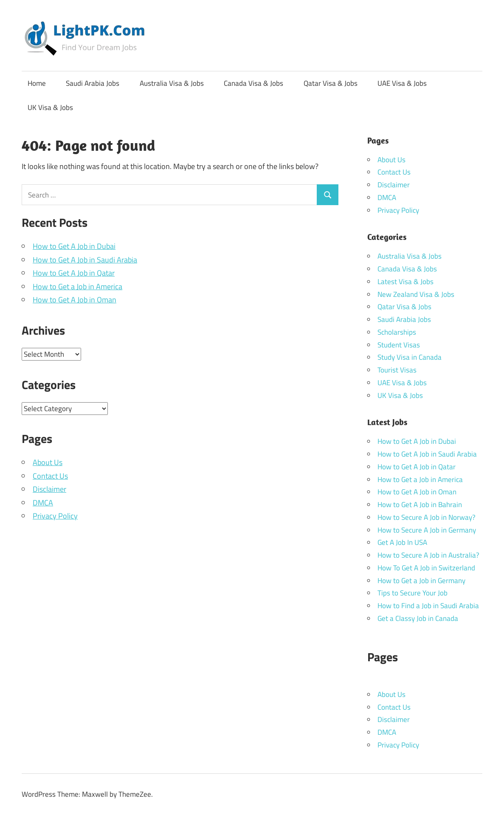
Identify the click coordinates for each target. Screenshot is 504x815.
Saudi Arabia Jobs (93, 83)
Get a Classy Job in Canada (418, 618)
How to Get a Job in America (77, 286)
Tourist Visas (397, 370)
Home (37, 83)
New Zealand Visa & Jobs (416, 294)
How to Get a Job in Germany (421, 581)
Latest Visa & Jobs (405, 282)
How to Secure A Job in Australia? (428, 555)
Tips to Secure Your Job (412, 593)
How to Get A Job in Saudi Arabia (85, 260)
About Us (48, 462)
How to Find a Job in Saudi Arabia (428, 606)
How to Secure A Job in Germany (427, 530)
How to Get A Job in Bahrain (420, 505)
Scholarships (397, 332)
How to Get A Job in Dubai (74, 246)
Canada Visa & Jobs (253, 83)
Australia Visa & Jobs (172, 83)
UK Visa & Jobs (50, 107)
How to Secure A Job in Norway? (427, 517)
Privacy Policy (55, 516)
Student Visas (399, 345)
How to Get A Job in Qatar (74, 273)
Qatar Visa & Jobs (331, 83)
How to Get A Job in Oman (75, 300)
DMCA (43, 503)
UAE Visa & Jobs (402, 83)
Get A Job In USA (402, 542)
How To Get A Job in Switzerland (426, 568)
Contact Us (50, 476)
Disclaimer (49, 489)
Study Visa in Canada (410, 357)
